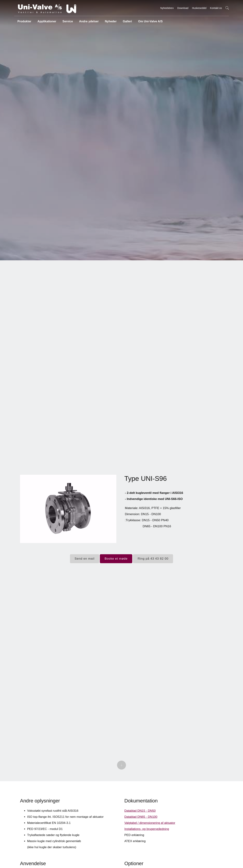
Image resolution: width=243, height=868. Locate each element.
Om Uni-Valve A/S (149, 20)
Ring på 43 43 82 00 (153, 559)
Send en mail (85, 559)
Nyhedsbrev (167, 8)
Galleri (127, 20)
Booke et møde (116, 559)
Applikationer (47, 20)
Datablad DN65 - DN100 (141, 820)
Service (67, 20)
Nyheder (110, 20)
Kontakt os (216, 8)
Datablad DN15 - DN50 (140, 814)
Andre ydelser (88, 20)
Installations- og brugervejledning (147, 832)
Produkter (24, 20)
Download (183, 8)
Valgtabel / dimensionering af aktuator (150, 826)
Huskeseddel (199, 8)
